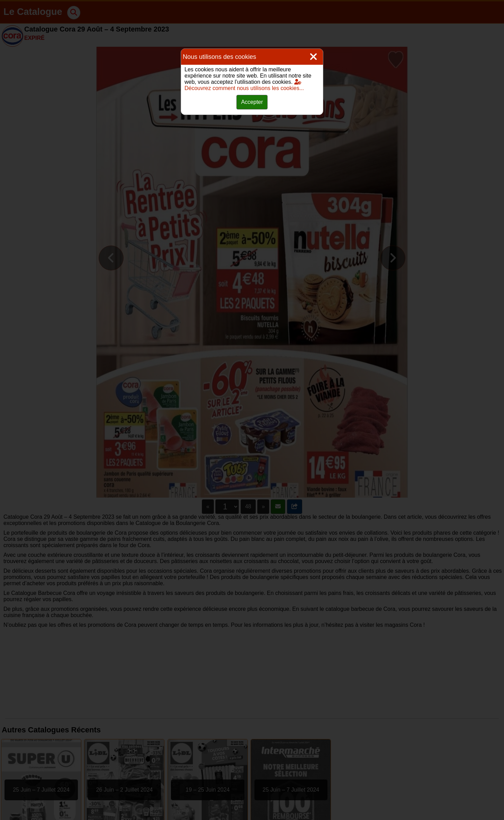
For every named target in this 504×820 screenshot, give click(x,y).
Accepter (252, 102)
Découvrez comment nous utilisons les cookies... (244, 85)
